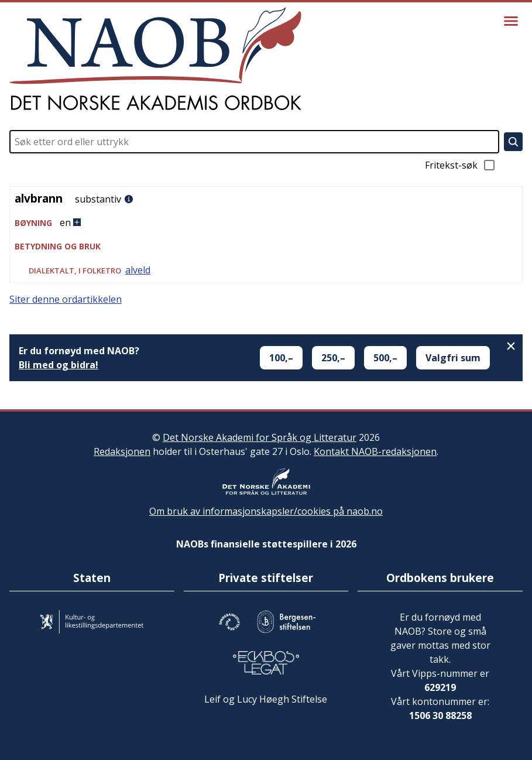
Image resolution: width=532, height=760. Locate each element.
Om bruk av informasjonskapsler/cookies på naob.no (266, 511)
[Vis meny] (511, 21)
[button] (266, 223)
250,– (333, 358)
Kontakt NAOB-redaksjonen (375, 451)
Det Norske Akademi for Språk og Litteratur (260, 437)
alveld (138, 270)
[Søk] (513, 142)
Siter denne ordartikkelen (66, 299)
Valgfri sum (453, 358)
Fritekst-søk (461, 165)
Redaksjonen (122, 451)
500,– (385, 358)
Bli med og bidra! (59, 365)
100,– (281, 358)
